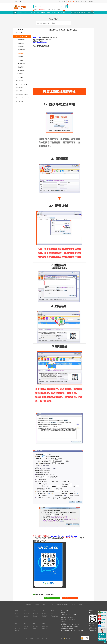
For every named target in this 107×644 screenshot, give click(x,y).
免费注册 (64, 1)
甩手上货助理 (27, 613)
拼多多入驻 (50, 12)
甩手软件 (76, 12)
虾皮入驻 (57, 12)
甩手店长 (17, 627)
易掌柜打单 (17, 617)
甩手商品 (17, 613)
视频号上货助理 (45, 627)
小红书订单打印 (54, 617)
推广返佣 (63, 12)
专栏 (38, 12)
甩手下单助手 (54, 9)
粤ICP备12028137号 (57, 638)
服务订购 (83, 12)
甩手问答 (63, 612)
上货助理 (53, 613)
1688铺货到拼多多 (42, 9)
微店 (34, 624)
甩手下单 (35, 615)
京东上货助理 (27, 627)
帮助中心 (81, 605)
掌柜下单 (26, 615)
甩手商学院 (91, 12)
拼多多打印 (35, 9)
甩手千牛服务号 (94, 629)
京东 (25, 624)
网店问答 (33, 12)
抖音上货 (48, 9)
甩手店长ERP (36, 38)
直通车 (59, 9)
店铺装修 (43, 12)
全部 (36, 6)
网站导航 (91, 1)
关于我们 (37, 605)
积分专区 (84, 1)
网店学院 (20, 12)
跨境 (16, 624)
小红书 (53, 610)
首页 (15, 12)
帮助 (78, 1)
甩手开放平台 (72, 1)
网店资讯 (26, 12)
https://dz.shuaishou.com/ (40, 43)
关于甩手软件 (28, 605)
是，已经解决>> (52, 598)
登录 (59, 1)
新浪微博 (91, 623)
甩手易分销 (44, 615)
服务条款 (51, 605)
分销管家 (17, 615)
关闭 (106, 611)
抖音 (25, 610)
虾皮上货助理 (18, 628)
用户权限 (66, 605)
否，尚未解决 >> (70, 598)
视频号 (43, 624)
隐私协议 (59, 605)
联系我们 (44, 605)
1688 (43, 610)
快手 (34, 610)
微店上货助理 (36, 627)
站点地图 (74, 605)
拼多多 (16, 610)
